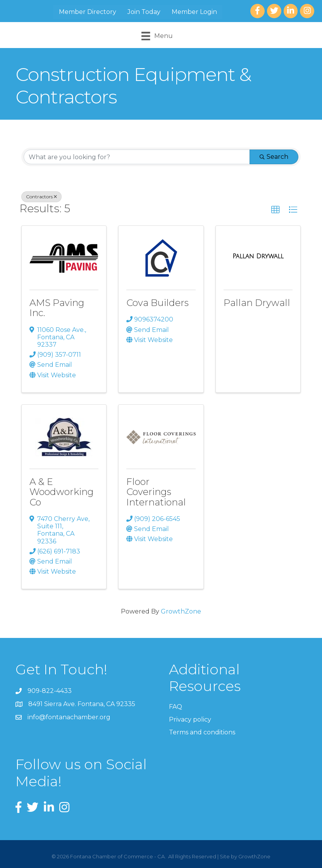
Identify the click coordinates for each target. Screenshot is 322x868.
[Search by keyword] (137, 157)
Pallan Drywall (257, 303)
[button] (276, 210)
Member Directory (88, 12)
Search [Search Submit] (274, 157)
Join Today (144, 12)
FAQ (176, 707)
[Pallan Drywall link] (258, 256)
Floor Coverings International (156, 492)
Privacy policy (190, 719)
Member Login (194, 12)
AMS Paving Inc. (57, 308)
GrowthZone (181, 611)
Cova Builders (158, 303)
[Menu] (157, 36)
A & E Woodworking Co (62, 492)
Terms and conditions (202, 732)
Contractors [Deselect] (41, 197)
